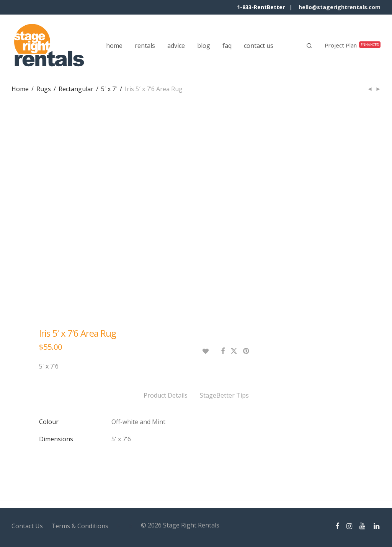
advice (176, 46)
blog (204, 46)
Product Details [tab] (166, 395)
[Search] (309, 46)
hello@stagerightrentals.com (340, 7)
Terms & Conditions (80, 526)
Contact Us (27, 526)
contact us (259, 46)
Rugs (44, 89)
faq (227, 46)
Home (20, 89)
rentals (145, 46)
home (114, 46)
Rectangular (76, 89)
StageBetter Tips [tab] (224, 395)
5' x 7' (109, 89)
